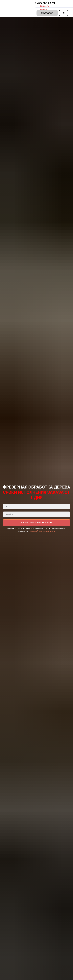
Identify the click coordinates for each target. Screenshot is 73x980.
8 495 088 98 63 (45, 3)
